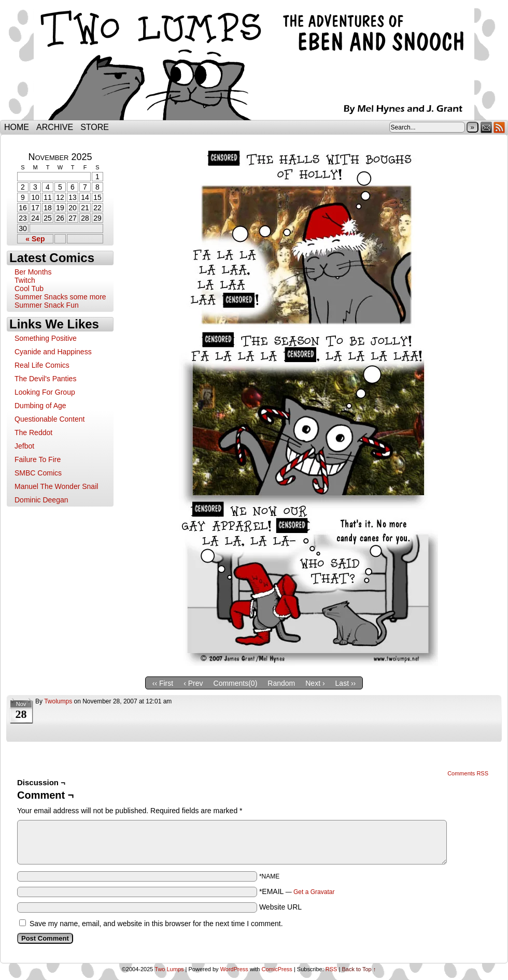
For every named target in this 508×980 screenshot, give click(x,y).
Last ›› (346, 683)
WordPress (234, 969)
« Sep (35, 239)
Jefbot (24, 446)
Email (486, 127)
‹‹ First (163, 683)
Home (17, 127)
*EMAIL (297, 891)
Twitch (25, 280)
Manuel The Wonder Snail (56, 486)
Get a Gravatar (314, 892)
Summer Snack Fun (47, 305)
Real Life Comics (42, 365)
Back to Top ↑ (359, 969)
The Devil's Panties (45, 379)
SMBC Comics (38, 473)
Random (281, 683)
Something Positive (46, 338)
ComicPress (277, 969)
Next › (315, 683)
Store (95, 127)
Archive (55, 127)
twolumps (58, 701)
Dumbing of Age (40, 406)
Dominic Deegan (41, 500)
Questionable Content (50, 419)
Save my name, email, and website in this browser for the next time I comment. (156, 924)
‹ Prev (193, 683)
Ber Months (33, 272)
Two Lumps (254, 63)
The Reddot (33, 433)
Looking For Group (45, 392)
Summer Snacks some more (60, 297)
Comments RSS (468, 773)
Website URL (280, 907)
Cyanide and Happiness (53, 352)
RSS (499, 127)
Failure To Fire (38, 459)
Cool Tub (29, 289)
